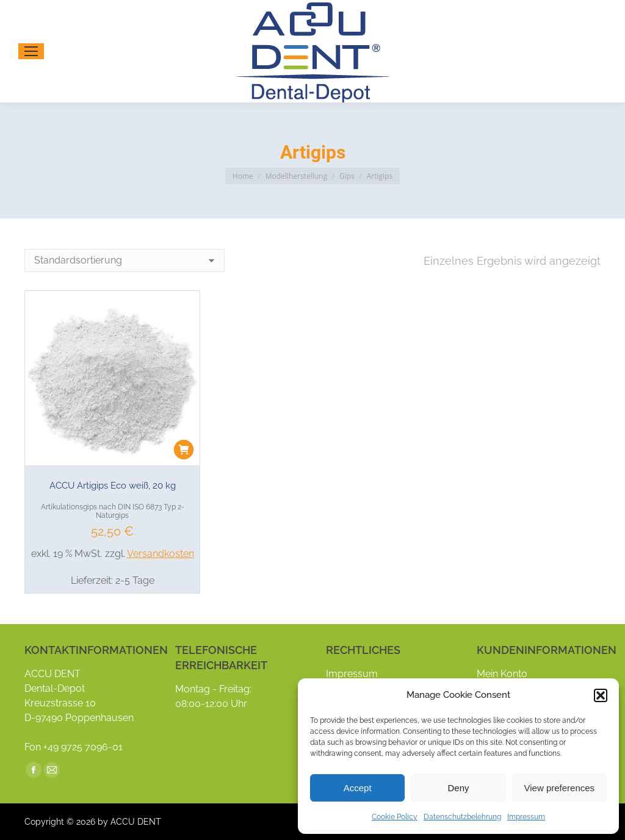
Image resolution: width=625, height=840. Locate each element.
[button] (601, 695)
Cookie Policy (395, 817)
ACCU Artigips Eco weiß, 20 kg (113, 486)
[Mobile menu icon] (31, 51)
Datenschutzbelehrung (462, 817)
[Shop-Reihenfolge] (125, 260)
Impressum (526, 817)
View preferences (560, 788)
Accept (358, 788)
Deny (458, 788)
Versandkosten (161, 554)
